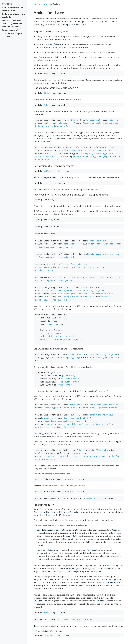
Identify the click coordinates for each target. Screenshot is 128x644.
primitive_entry (44, 270)
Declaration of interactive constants (13, 16)
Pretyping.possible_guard (97, 153)
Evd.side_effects (77, 150)
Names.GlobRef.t (63, 126)
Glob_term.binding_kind (61, 336)
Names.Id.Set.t (98, 241)
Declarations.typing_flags (65, 357)
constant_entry (43, 427)
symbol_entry (65, 280)
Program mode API (10, 30)
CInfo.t (114, 120)
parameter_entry (68, 257)
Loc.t (68, 288)
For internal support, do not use (13, 35)
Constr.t (104, 147)
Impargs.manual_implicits (77, 297)
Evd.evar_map (42, 126)
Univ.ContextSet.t (45, 459)
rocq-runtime (45, 4)
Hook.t (45, 297)
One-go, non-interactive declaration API (13, 9)
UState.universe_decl (106, 405)
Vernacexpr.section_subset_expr (100, 123)
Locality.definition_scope (57, 291)
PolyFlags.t (76, 405)
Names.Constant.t (66, 427)
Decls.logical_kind (93, 291)
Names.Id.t (87, 288)
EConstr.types (50, 408)
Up (35, 4)
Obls (46, 613)
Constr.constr (46, 247)
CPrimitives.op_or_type (87, 267)
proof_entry (65, 247)
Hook (46, 74)
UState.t (101, 150)
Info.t (74, 120)
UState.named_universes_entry (105, 244)
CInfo (46, 93)
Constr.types (68, 244)
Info (46, 105)
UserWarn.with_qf (100, 294)
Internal (48, 635)
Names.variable (77, 354)
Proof (46, 183)
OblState (48, 171)
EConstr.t (95, 120)
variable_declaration (105, 357)
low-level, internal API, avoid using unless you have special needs (12, 24)
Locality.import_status (100, 415)
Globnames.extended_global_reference (69, 294)
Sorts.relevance (44, 156)
